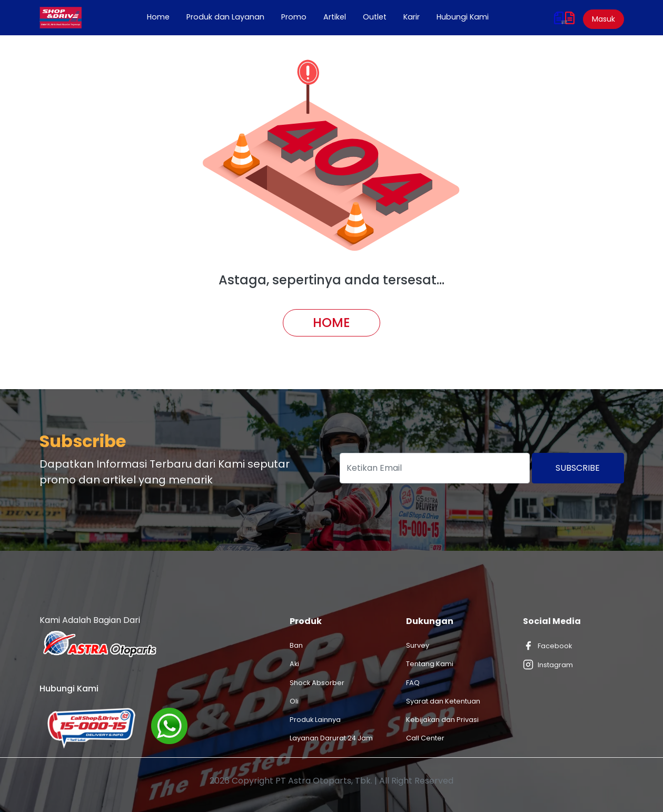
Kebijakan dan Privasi (442, 720)
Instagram (548, 665)
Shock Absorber (317, 683)
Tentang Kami (430, 664)
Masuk (603, 19)
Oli (294, 701)
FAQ (413, 683)
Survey (418, 645)
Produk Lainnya (315, 720)
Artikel (335, 17)
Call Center (425, 738)
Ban (296, 645)
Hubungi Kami (463, 17)
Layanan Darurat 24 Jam (331, 738)
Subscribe (578, 468)
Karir (412, 17)
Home (162, 17)
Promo (294, 17)
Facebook (547, 646)
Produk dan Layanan (225, 17)
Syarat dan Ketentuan (443, 701)
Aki (294, 664)
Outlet (375, 17)
